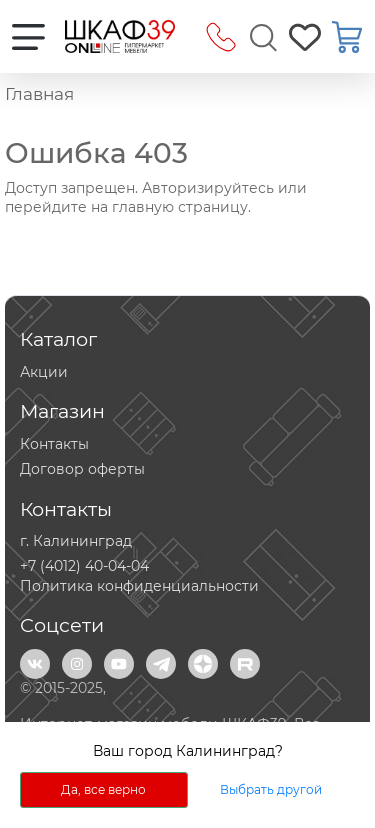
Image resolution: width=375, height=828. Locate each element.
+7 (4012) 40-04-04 (84, 566)
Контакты (54, 444)
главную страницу (180, 207)
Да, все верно (103, 789)
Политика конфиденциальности (139, 586)
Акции (44, 372)
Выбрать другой (271, 789)
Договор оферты (82, 469)
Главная (39, 94)
